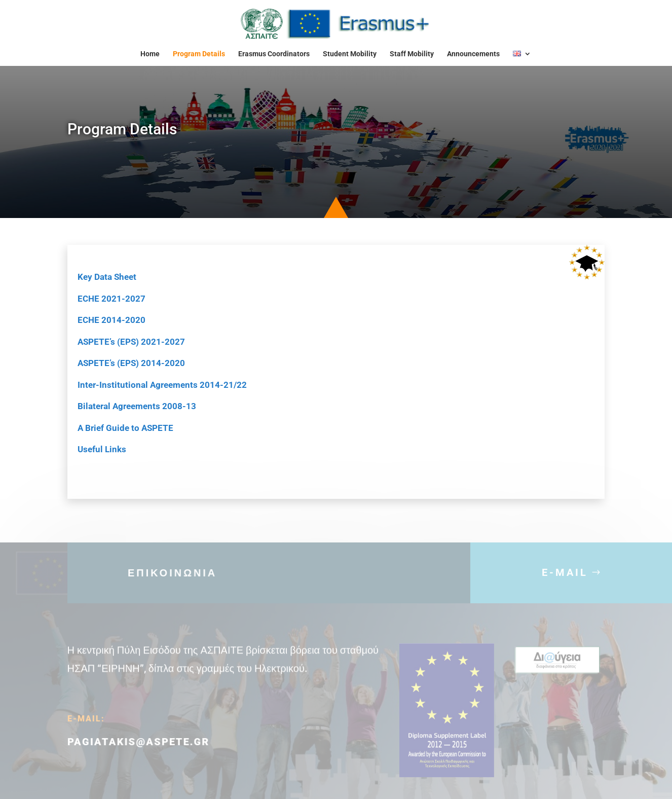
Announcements (473, 54)
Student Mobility (350, 54)
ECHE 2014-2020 (111, 320)
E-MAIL (565, 578)
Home (150, 54)
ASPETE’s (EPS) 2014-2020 (131, 363)
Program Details (199, 54)
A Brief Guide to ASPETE (125, 428)
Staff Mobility (412, 54)
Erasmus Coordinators (274, 54)
